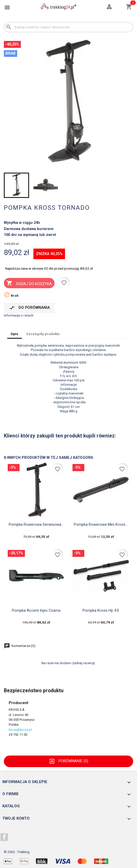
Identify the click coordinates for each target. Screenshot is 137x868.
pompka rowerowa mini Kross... (101, 524)
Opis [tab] (14, 334)
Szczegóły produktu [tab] (43, 334)
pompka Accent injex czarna (36, 610)
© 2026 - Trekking (17, 852)
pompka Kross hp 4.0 (101, 610)
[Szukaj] (68, 27)
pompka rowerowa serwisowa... (36, 524)
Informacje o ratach (19, 315)
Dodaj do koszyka (29, 284)
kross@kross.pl (20, 730)
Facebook (4, 837)
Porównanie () (68, 761)
